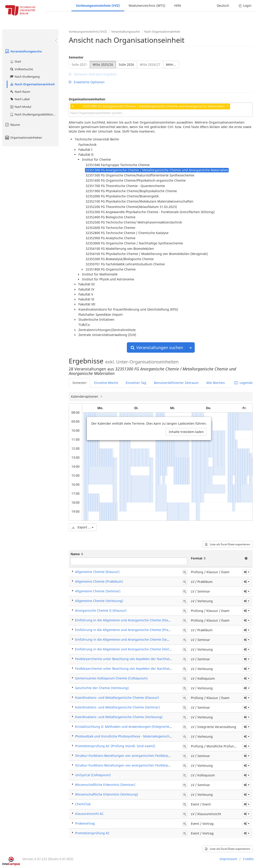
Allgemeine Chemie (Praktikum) (99, 581)
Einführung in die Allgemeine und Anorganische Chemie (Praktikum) (127, 630)
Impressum (228, 859)
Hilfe (178, 6)
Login (245, 6)
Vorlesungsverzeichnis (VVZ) (98, 6)
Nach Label (20, 99)
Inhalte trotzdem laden (186, 432)
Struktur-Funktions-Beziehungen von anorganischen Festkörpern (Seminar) (132, 756)
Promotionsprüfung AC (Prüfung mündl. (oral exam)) (115, 746)
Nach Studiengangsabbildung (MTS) (34, 114)
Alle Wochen (216, 383)
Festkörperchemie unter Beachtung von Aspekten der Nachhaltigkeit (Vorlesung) (136, 668)
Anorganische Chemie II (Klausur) (101, 610)
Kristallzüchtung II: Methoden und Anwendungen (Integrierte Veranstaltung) (134, 727)
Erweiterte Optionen (87, 82)
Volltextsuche (21, 69)
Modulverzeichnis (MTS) (147, 6)
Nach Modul (20, 107)
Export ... (83, 527)
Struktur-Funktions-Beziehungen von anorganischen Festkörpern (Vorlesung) (133, 765)
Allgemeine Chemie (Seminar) (98, 591)
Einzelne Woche (106, 383)
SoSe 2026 (126, 64)
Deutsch (223, 6)
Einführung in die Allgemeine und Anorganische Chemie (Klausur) (126, 620)
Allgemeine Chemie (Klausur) (97, 572)
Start (15, 61)
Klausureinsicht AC (89, 814)
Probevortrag (85, 823)
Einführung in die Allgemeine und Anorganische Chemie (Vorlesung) (127, 649)
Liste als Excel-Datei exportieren (228, 544)
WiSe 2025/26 (103, 64)
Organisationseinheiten (23, 138)
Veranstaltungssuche (23, 51)
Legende (243, 383)
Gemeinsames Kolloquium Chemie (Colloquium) (111, 678)
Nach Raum (20, 92)
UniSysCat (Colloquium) (93, 775)
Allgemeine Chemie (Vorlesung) (99, 601)
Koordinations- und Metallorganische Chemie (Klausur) (117, 698)
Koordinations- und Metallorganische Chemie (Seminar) (117, 707)
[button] (247, 572)
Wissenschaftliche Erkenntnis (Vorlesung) (106, 794)
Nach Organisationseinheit (32, 84)
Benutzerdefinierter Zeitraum (176, 383)
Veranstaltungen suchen (157, 347)
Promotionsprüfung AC (92, 833)
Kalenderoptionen (85, 396)
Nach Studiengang (25, 77)
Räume (12, 125)
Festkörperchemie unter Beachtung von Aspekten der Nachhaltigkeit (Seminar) (135, 659)
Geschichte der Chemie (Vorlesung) (102, 688)
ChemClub (83, 804)
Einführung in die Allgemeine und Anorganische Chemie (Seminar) (126, 639)
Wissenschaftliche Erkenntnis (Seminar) (105, 785)
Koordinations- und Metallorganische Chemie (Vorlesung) (119, 717)
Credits (248, 859)
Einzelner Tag (136, 383)
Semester (76, 57)
